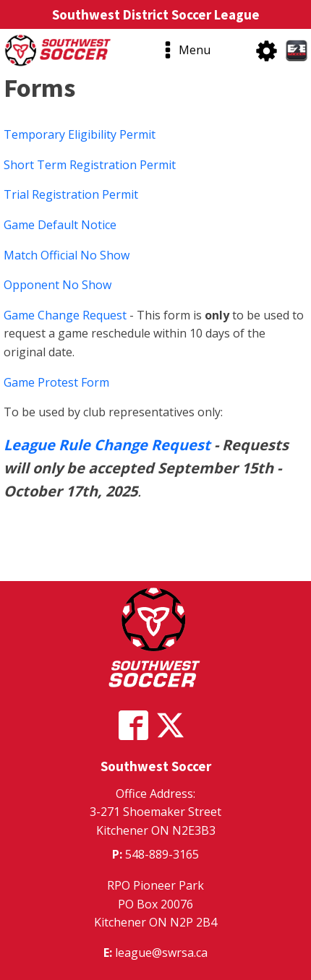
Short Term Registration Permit (90, 165)
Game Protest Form (56, 382)
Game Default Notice (60, 225)
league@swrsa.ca (161, 953)
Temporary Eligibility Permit (80, 134)
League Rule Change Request (109, 445)
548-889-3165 (162, 854)
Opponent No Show (57, 285)
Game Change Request (65, 315)
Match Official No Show (67, 255)
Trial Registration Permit (71, 194)
